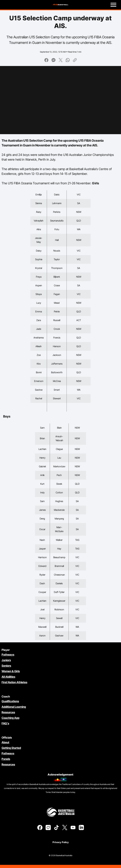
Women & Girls (11, 671)
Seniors (6, 666)
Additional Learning (14, 707)
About (5, 742)
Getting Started (11, 748)
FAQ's (5, 723)
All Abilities (8, 677)
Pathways (8, 655)
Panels (6, 759)
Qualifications (10, 701)
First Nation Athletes (14, 682)
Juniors (6, 660)
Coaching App (10, 718)
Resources (8, 712)
